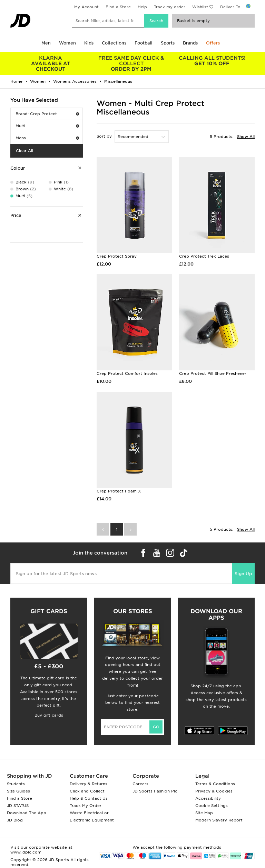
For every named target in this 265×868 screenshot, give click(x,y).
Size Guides (18, 791)
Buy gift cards (49, 715)
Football (144, 43)
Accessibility (208, 798)
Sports (168, 43)
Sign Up (243, 574)
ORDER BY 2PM (131, 63)
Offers (213, 43)
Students (16, 784)
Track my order (170, 7)
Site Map (204, 813)
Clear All (24, 151)
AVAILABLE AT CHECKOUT (51, 63)
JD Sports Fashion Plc (155, 791)
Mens (47, 138)
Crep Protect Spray (117, 256)
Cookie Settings (212, 806)
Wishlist (200, 7)
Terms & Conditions (215, 784)
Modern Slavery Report (219, 820)
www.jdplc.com (26, 852)
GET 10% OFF (212, 61)
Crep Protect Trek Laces (204, 256)
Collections (114, 43)
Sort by (104, 136)
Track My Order (86, 806)
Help (142, 7)
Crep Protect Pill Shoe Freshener (213, 373)
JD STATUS (18, 806)
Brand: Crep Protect (47, 114)
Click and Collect (87, 791)
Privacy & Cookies (214, 791)
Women (67, 43)
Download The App (27, 813)
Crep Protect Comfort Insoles (127, 373)
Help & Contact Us (89, 798)
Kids (89, 43)
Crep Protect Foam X (119, 491)
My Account (86, 7)
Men (46, 43)
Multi (47, 126)
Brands (190, 43)
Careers (140, 784)
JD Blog (15, 820)
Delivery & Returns (89, 784)
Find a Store (118, 7)
